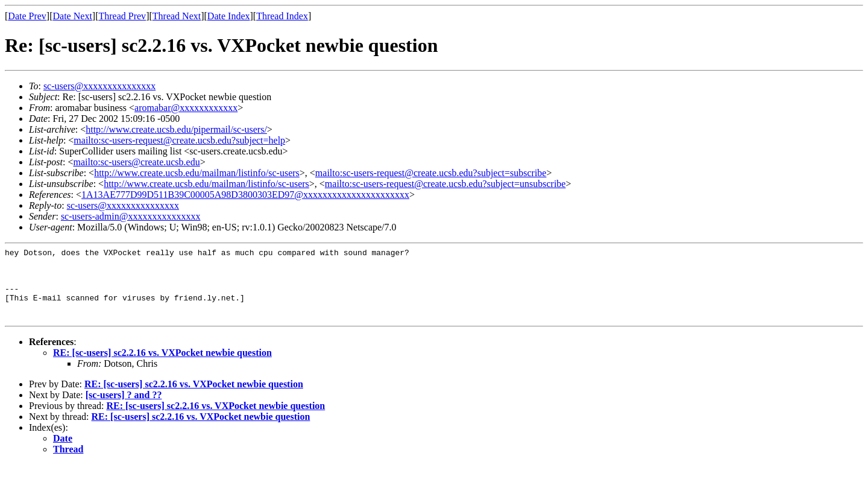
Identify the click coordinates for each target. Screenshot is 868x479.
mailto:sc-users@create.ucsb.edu (136, 162)
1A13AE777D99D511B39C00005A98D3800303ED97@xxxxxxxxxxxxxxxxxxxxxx (245, 195)
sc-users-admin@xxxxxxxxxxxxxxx (131, 216)
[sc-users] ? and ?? (124, 409)
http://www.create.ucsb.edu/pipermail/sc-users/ (176, 129)
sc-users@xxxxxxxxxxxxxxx (99, 86)
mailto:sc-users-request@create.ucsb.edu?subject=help (179, 140)
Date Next (73, 16)
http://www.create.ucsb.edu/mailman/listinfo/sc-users (197, 173)
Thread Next (177, 16)
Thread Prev (122, 16)
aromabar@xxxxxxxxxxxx (186, 108)
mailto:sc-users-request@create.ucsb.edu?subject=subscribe (431, 173)
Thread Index (282, 16)
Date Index (229, 16)
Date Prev (27, 16)
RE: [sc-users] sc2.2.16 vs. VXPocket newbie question (162, 367)
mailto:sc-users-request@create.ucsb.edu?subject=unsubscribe (445, 184)
